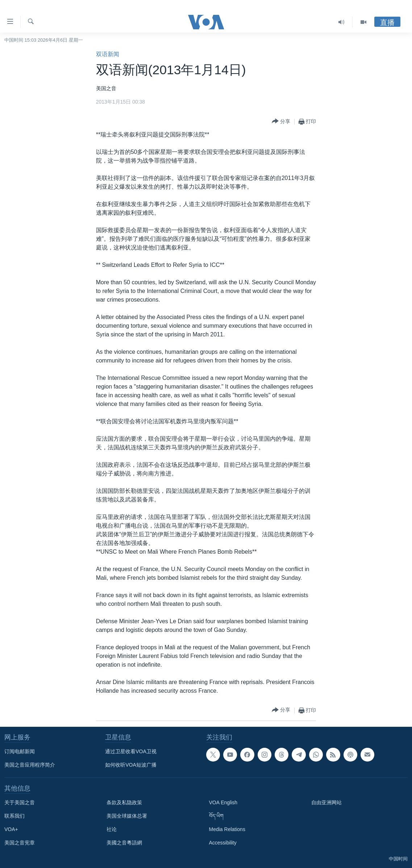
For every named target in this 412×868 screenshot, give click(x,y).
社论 (112, 829)
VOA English (223, 802)
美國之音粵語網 (124, 843)
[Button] (281, 121)
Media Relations (227, 829)
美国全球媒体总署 (127, 816)
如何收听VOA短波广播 (131, 765)
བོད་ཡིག (216, 816)
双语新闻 (108, 54)
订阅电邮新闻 (20, 751)
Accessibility (223, 843)
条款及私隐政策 (124, 802)
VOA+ (11, 829)
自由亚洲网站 (326, 802)
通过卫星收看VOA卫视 (131, 751)
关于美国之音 (20, 802)
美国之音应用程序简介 (30, 765)
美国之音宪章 (20, 843)
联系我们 (14, 816)
